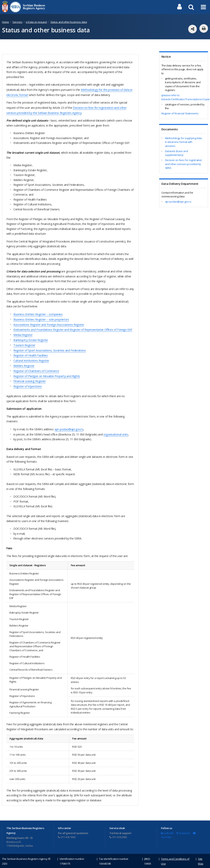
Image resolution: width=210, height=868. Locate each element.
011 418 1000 (67, 832)
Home (5, 22)
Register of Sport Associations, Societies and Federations (49, 347)
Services (17, 22)
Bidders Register (23, 362)
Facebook (183, 828)
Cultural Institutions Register (31, 357)
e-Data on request (36, 22)
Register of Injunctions (27, 382)
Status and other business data (69, 22)
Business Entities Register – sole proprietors (40, 318)
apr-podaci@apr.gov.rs (68, 424)
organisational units (115, 429)
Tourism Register (24, 342)
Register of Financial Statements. (180, 113)
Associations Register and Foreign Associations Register (48, 323)
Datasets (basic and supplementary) (176, 153)
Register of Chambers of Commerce (36, 367)
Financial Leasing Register (29, 377)
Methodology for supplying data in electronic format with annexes (183, 142)
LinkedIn (167, 828)
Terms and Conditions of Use (175, 856)
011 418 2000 (118, 832)
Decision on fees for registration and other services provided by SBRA (183, 164)
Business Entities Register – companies (37, 313)
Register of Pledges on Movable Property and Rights (46, 372)
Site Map (201, 856)
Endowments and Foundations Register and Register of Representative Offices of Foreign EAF (71, 328)
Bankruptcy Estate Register (30, 337)
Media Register (23, 333)
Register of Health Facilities (30, 352)
